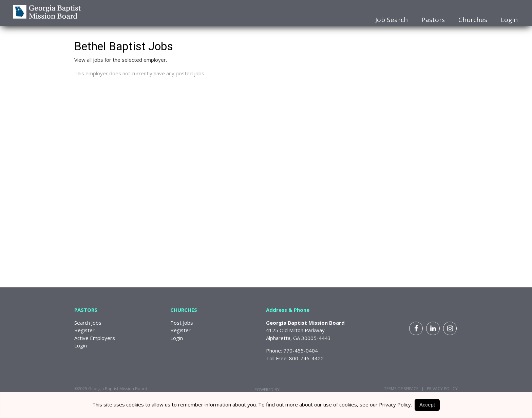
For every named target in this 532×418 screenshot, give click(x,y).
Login (509, 20)
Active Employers (95, 338)
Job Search (392, 20)
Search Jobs (88, 323)
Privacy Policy (441, 389)
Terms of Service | (404, 389)
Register (84, 330)
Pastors (433, 20)
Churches (473, 20)
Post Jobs (182, 323)
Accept (427, 405)
